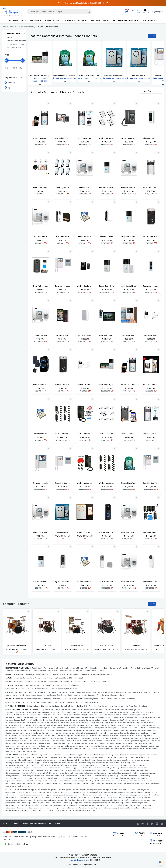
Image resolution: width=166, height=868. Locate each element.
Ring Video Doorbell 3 (129, 237)
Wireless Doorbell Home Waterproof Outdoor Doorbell (41, 384)
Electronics (35, 20)
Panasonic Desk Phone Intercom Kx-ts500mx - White (85, 237)
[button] (154, 91)
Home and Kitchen (53, 20)
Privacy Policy (31, 837)
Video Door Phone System (129, 532)
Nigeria (10, 87)
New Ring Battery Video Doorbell (63, 335)
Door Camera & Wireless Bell (85, 138)
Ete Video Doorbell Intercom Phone (129, 187)
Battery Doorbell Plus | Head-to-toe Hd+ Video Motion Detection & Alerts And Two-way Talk (107, 286)
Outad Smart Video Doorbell (85, 384)
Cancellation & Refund (46, 837)
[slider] (7, 60)
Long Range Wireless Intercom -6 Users (63, 187)
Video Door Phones (14, 48)
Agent (156, 842)
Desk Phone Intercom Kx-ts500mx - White (41, 434)
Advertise (141, 834)
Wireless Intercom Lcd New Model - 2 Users (85, 434)
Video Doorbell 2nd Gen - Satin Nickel (129, 286)
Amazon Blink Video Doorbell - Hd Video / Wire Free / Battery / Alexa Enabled (107, 532)
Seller (156, 834)
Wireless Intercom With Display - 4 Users (85, 483)
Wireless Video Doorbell (151, 434)
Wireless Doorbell (63, 532)
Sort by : (143, 91)
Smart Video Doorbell (129, 335)
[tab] (14, 77)
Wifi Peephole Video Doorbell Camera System (41, 187)
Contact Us (57, 823)
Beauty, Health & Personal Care (125, 20)
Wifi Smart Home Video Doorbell (63, 384)
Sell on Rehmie (73, 837)
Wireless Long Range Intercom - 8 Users (107, 434)
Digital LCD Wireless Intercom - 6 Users (151, 532)
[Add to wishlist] (28, 611)
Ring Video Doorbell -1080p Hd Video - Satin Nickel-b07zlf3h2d (107, 187)
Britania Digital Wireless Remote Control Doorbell (129, 483)
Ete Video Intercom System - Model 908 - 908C (63, 286)
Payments (24, 823)
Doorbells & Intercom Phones (18, 33)
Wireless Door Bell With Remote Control (85, 532)
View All (152, 36)
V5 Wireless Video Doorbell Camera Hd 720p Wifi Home (41, 138)
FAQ (11, 823)
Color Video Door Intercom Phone (85, 187)
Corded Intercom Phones (16, 44)
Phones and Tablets (18, 20)
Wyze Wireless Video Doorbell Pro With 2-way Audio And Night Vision (107, 582)
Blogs (16, 823)
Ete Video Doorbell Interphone (41, 483)
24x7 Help (8, 839)
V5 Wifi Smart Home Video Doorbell (151, 237)
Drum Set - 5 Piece (106, 646)
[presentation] (160, 63)
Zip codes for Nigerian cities (41, 823)
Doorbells (11, 37)
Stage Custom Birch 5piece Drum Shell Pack (17, 646)
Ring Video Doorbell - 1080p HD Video (41, 582)
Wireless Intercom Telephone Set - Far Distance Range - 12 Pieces (107, 138)
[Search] (59, 12)
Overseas (11, 83)
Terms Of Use (19, 837)
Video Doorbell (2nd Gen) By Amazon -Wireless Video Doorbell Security (107, 384)
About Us (3, 823)
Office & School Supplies (76, 20)
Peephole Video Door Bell (151, 384)
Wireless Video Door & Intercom (129, 434)
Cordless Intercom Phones (17, 41)
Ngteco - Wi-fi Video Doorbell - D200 (63, 582)
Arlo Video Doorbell (107, 237)
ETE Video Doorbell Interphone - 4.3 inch (41, 237)
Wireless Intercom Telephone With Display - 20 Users (107, 483)
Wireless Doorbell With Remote (85, 286)
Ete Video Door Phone (41, 335)
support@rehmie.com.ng (78, 860)
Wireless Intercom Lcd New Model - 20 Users (63, 434)
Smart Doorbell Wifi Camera (63, 237)
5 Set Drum (47, 646)
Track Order (61, 837)
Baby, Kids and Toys (99, 20)
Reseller (84, 837)
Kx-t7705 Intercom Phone (129, 138)
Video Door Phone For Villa (107, 335)
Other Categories (150, 20)
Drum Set (136, 646)
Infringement (7, 837)
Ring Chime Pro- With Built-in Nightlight (85, 335)
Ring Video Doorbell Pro (151, 138)
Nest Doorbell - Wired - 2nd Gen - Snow (151, 582)
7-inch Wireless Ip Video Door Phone (63, 138)
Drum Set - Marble (77, 646)
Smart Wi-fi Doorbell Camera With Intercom (41, 286)
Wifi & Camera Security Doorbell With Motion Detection (151, 187)
